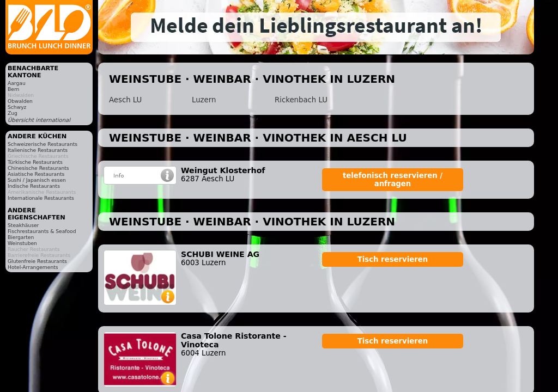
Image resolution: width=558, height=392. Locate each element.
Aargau (17, 83)
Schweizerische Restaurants (43, 144)
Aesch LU (125, 100)
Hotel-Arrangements (33, 267)
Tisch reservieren (393, 259)
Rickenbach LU (301, 100)
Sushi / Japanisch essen (37, 180)
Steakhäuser (23, 225)
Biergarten (21, 237)
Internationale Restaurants (41, 198)
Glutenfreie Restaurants (37, 261)
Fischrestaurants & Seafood (42, 231)
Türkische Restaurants (35, 162)
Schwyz (17, 107)
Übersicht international (39, 120)
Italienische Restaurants (38, 150)
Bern (13, 89)
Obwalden (20, 101)
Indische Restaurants (34, 186)
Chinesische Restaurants (38, 168)
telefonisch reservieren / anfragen (393, 180)
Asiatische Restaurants (36, 174)
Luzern (204, 100)
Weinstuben (22, 243)
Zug (13, 113)
